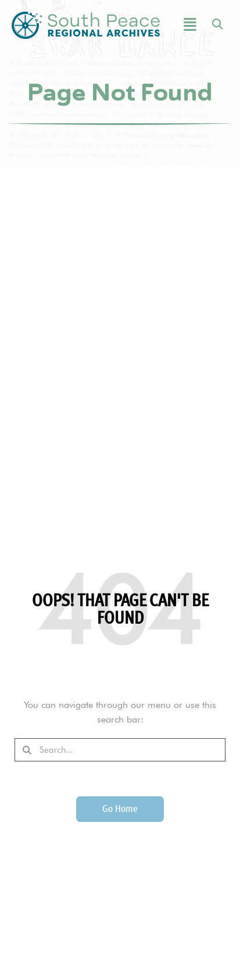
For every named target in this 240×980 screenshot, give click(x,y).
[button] (184, 25)
